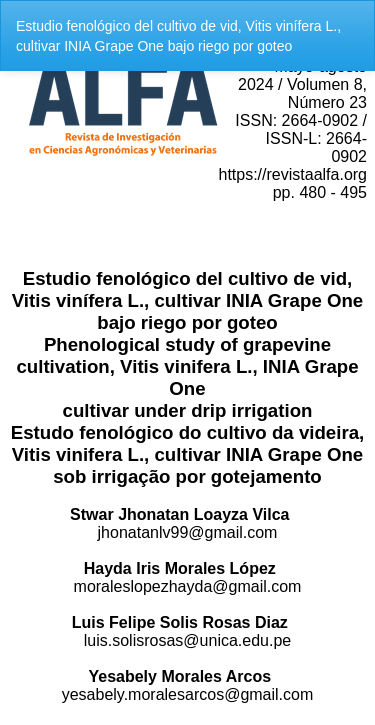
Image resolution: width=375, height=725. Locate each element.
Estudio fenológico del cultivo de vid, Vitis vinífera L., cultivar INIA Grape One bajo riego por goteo (178, 36)
